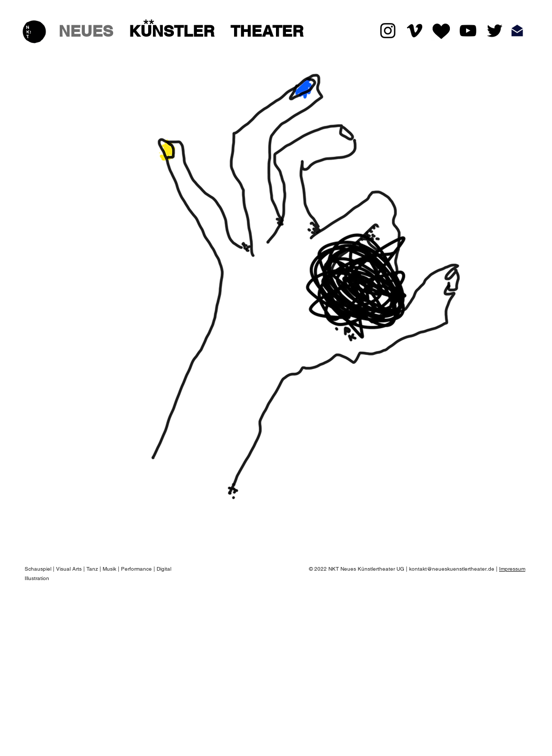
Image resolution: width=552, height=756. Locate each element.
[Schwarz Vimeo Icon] (415, 31)
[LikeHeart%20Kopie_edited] (441, 31)
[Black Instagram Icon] (388, 31)
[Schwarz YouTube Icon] (468, 31)
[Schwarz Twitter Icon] (495, 31)
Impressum (512, 569)
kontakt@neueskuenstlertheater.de (452, 569)
